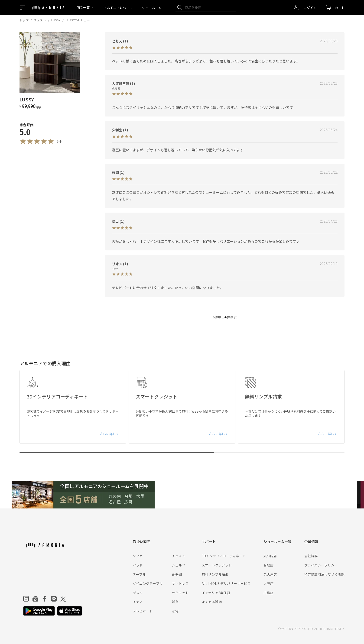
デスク (138, 593)
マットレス (180, 583)
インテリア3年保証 (216, 593)
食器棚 (177, 574)
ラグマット (180, 593)
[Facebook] (45, 599)
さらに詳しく (109, 434)
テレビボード (143, 611)
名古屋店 (270, 574)
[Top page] (48, 10)
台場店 (268, 565)
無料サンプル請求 (215, 574)
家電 (175, 611)
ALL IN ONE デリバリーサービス (226, 583)
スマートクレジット (217, 565)
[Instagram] (26, 599)
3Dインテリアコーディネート (224, 556)
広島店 (268, 593)
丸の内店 (270, 556)
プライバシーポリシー (321, 565)
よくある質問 (212, 602)
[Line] (54, 599)
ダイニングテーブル (148, 583)
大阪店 (268, 583)
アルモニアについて (118, 8)
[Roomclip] (35, 599)
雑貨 (175, 602)
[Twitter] (63, 599)
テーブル (139, 574)
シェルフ (179, 565)
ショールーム (152, 8)
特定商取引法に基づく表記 (324, 574)
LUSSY (56, 20)
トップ (24, 20)
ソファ (138, 556)
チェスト (40, 20)
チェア (138, 602)
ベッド (138, 565)
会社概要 (311, 556)
